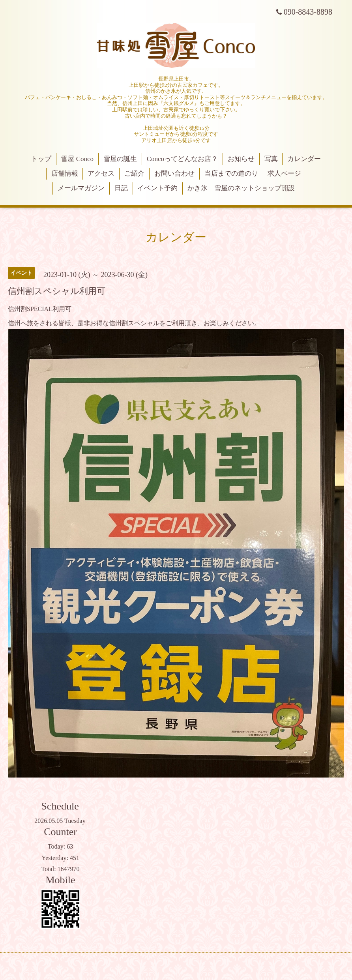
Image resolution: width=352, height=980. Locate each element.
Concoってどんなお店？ (182, 159)
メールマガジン (81, 188)
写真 (271, 159)
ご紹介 (134, 173)
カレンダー (304, 159)
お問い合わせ (174, 173)
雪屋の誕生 (120, 159)
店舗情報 (65, 173)
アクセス (101, 173)
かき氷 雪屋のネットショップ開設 (241, 188)
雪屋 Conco (77, 159)
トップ (41, 159)
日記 (121, 188)
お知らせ (241, 159)
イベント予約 (157, 188)
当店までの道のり (231, 173)
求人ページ (284, 173)
